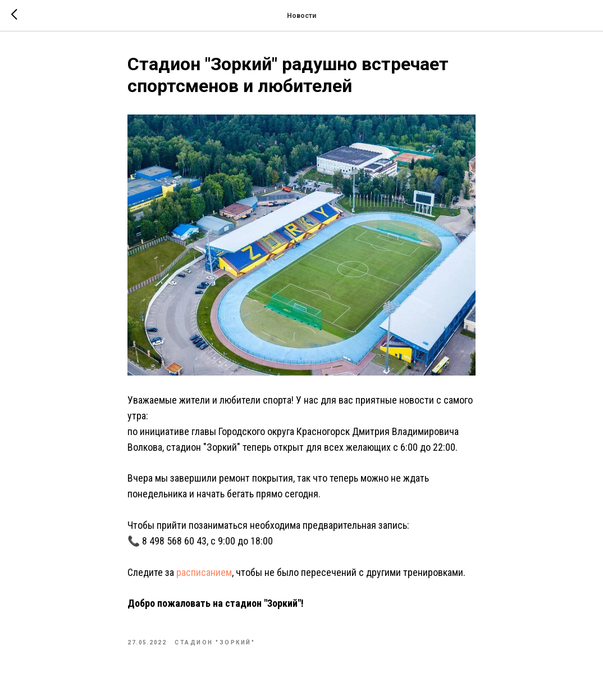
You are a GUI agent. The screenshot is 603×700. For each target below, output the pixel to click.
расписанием (204, 572)
